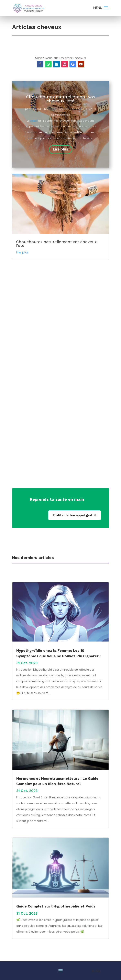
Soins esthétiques (81, 109)
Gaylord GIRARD (41, 109)
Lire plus (60, 149)
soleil (34, 121)
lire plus (22, 252)
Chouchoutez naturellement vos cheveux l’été (61, 99)
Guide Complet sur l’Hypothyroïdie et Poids (56, 906)
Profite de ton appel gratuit (75, 515)
